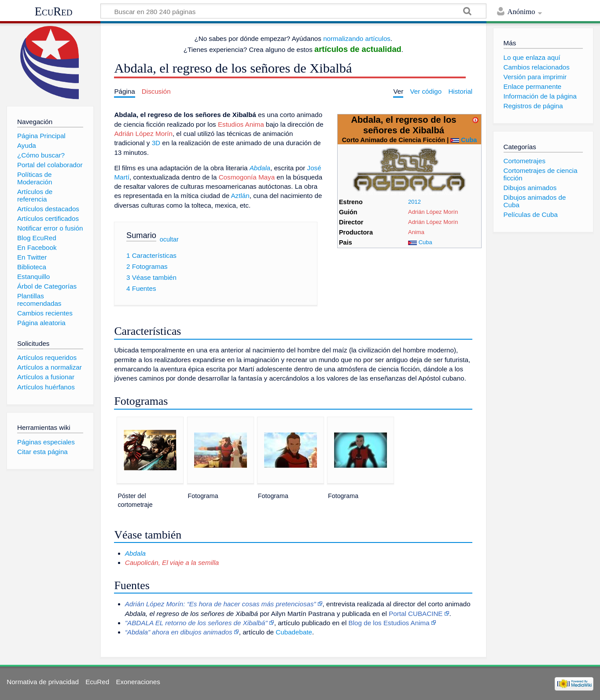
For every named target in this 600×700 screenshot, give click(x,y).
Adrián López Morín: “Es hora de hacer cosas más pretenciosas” (221, 604)
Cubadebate (294, 632)
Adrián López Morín (433, 212)
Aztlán (240, 196)
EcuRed (54, 11)
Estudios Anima (241, 124)
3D (156, 143)
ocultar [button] (169, 239)
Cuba (469, 140)
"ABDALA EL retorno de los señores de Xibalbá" (196, 623)
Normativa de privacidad (43, 682)
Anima (416, 232)
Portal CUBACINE (416, 614)
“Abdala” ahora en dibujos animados (179, 632)
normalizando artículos (357, 38)
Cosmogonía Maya (247, 177)
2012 (414, 202)
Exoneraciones (138, 682)
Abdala (260, 168)
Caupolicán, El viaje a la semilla (172, 563)
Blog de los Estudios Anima (389, 623)
